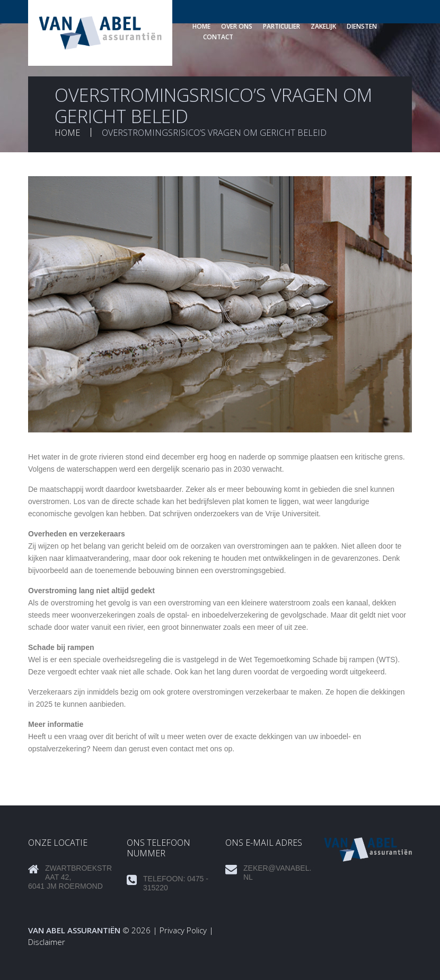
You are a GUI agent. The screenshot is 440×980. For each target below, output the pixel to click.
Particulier (281, 26)
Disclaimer (47, 942)
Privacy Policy (183, 930)
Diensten (362, 26)
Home (201, 26)
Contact (218, 37)
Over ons (237, 26)
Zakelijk (323, 26)
